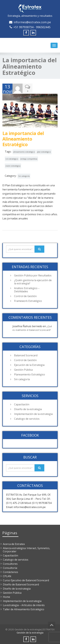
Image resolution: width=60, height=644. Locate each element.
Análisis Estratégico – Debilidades (27, 289)
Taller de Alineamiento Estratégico (24, 609)
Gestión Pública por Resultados (33, 275)
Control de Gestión (25, 296)
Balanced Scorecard (26, 355)
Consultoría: (10, 567)
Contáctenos (10, 572)
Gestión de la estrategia (30, 632)
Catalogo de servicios (27, 418)
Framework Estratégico (28, 300)
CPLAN (7, 576)
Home (6, 596)
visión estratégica (13, 165)
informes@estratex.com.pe (32, 22)
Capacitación (22, 404)
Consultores (10, 563)
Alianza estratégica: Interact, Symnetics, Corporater (26, 549)
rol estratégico (12, 158)
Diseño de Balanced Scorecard (21, 584)
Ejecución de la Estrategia (29, 364)
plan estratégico (44, 151)
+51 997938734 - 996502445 (32, 27)
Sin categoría (24, 176)
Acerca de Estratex (14, 544)
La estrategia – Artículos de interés (24, 605)
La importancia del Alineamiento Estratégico (23, 138)
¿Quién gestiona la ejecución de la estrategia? (33, 281)
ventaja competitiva (29, 158)
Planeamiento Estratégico (30, 374)
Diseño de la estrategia (28, 409)
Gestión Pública (23, 369)
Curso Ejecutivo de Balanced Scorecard (26, 580)
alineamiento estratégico (24, 151)
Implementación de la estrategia (33, 413)
